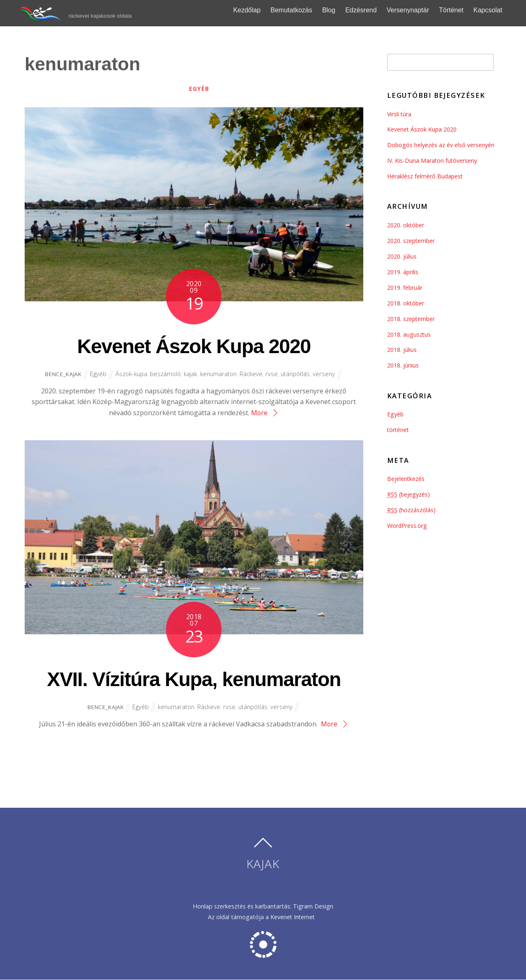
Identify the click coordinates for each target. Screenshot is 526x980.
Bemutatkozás (299, 10)
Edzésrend (369, 10)
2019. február (405, 288)
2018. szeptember (412, 319)
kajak (191, 374)
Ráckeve (253, 374)
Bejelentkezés (406, 479)
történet (399, 430)
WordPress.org (407, 526)
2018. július (402, 350)
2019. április (403, 272)
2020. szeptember (412, 241)
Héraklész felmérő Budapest (426, 176)
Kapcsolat (496, 10)
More (259, 413)
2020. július (402, 256)
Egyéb (199, 89)
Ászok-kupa (131, 374)
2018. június (403, 365)
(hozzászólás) (412, 510)
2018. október (406, 303)
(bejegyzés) (409, 494)
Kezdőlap (255, 10)
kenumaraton (219, 374)
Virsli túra (400, 114)
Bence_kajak (62, 374)
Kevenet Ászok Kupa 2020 (194, 345)
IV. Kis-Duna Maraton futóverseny (433, 161)
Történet (459, 10)
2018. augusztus (409, 334)
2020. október (406, 225)
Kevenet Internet (294, 917)
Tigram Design (313, 906)
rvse (273, 374)
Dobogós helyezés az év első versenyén (441, 145)
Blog (337, 10)
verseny (326, 374)
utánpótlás (297, 374)
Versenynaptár (416, 10)
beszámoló (166, 374)
